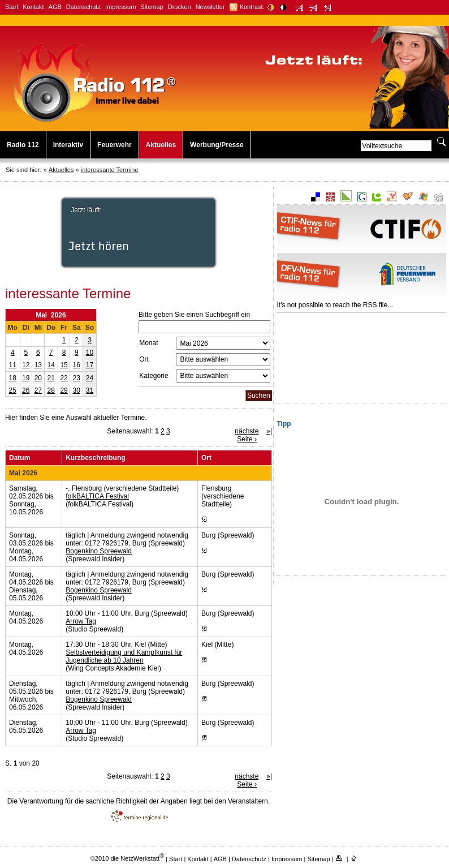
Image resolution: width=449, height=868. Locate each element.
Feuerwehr (115, 145)
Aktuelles (161, 145)
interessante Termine (110, 170)
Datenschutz (83, 7)
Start (12, 7)
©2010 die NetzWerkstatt (127, 858)
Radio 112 (23, 145)
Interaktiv (68, 145)
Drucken (180, 7)
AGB (55, 7)
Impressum (120, 7)
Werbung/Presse (217, 145)
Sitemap (152, 7)
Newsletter (210, 7)
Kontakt (33, 7)
